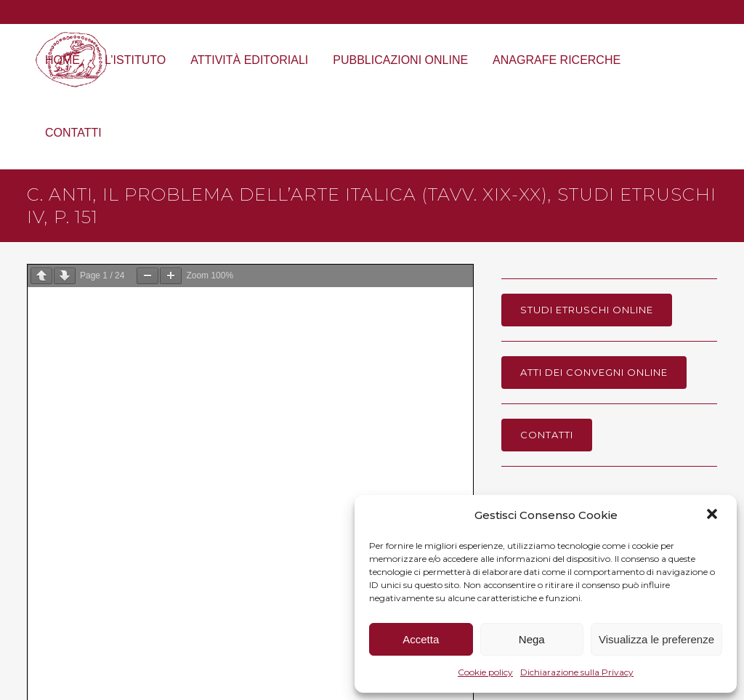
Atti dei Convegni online (594, 372)
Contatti (547, 435)
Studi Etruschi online (587, 310)
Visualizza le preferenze (656, 639)
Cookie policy (485, 672)
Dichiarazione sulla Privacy (577, 672)
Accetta (421, 639)
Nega (532, 639)
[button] (713, 515)
